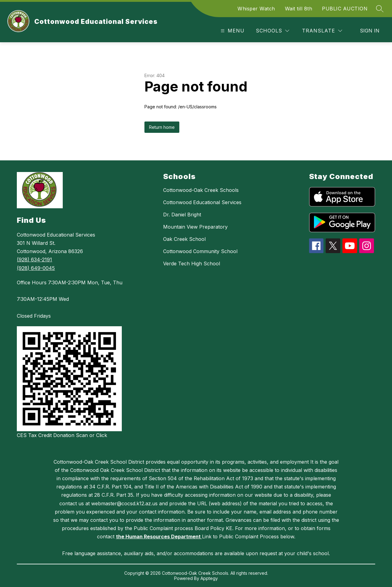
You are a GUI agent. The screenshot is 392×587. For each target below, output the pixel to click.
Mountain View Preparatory (195, 227)
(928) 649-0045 (36, 268)
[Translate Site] (322, 31)
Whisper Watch (256, 9)
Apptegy (209, 578)
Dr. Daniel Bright (182, 215)
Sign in (370, 31)
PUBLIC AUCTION (345, 9)
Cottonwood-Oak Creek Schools (201, 190)
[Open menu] (232, 31)
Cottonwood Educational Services (202, 202)
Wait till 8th (299, 9)
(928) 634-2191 (34, 260)
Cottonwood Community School (200, 251)
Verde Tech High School (192, 264)
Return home (162, 127)
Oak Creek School (184, 239)
